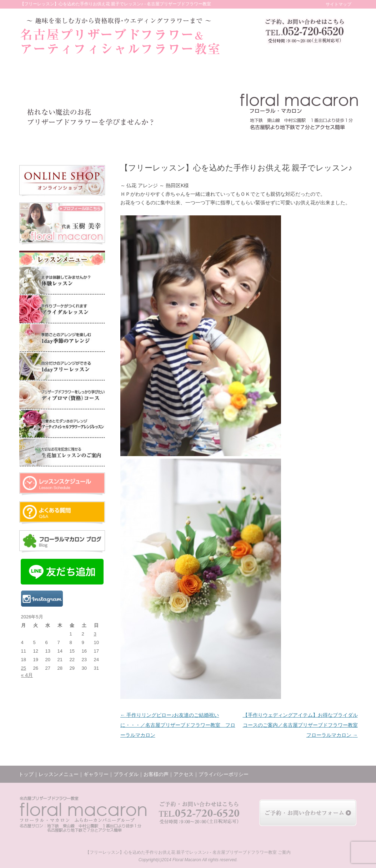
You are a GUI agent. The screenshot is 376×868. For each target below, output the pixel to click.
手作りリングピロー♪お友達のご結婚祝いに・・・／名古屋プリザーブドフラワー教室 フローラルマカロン (178, 725)
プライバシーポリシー (224, 774)
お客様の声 (199, 143)
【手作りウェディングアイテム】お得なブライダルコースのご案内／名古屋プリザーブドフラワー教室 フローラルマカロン (300, 725)
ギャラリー (131, 143)
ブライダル (165, 143)
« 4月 (27, 675)
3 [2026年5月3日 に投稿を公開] (95, 634)
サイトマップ (339, 4)
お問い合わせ (340, 143)
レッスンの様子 (235, 143)
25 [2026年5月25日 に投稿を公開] (24, 668)
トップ (39, 143)
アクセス (305, 143)
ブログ (271, 143)
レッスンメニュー (86, 143)
